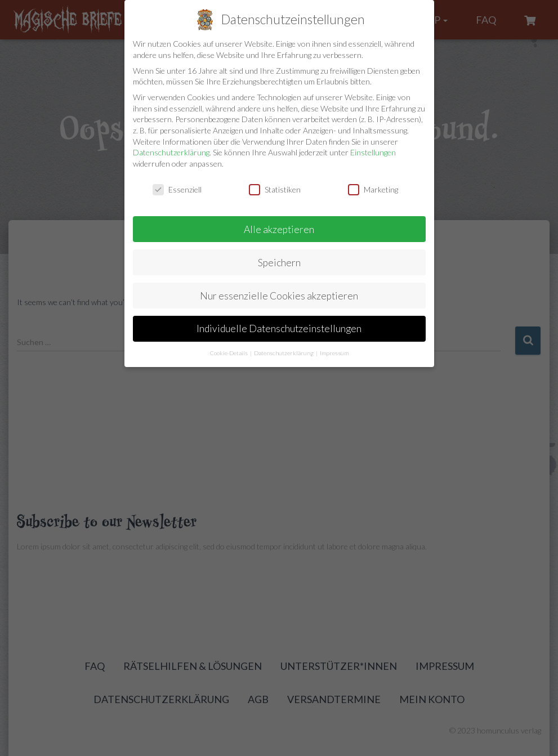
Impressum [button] (334, 353)
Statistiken (275, 189)
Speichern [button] (279, 263)
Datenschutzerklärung (171, 152)
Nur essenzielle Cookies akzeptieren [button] (279, 296)
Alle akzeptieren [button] (279, 229)
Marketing (373, 189)
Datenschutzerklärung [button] (284, 353)
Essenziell (177, 189)
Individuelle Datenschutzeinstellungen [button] (279, 328)
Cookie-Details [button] (229, 353)
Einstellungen (373, 152)
